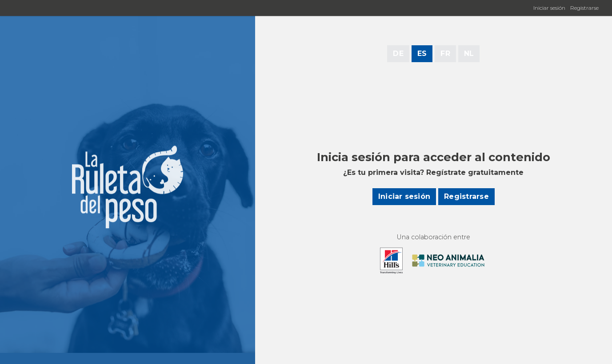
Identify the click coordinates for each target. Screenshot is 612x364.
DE (398, 53)
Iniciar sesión (549, 8)
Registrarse (584, 8)
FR (445, 53)
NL (469, 53)
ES (422, 53)
